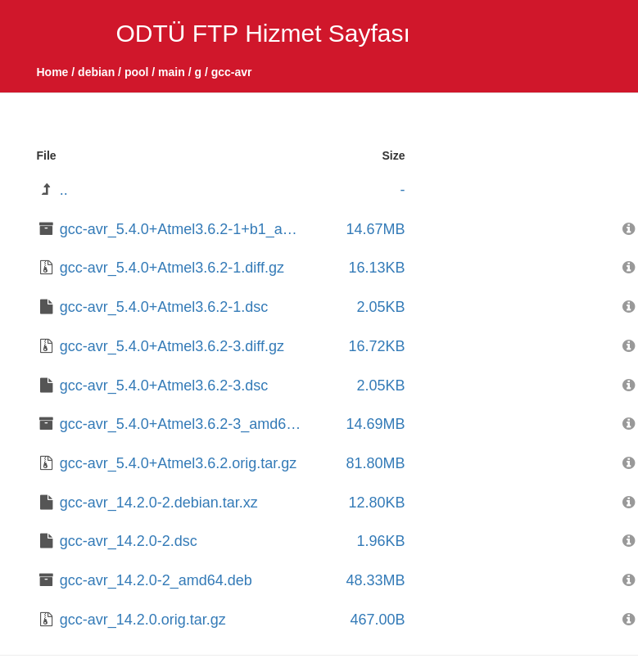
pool (137, 72)
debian (96, 72)
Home (53, 72)
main (172, 72)
